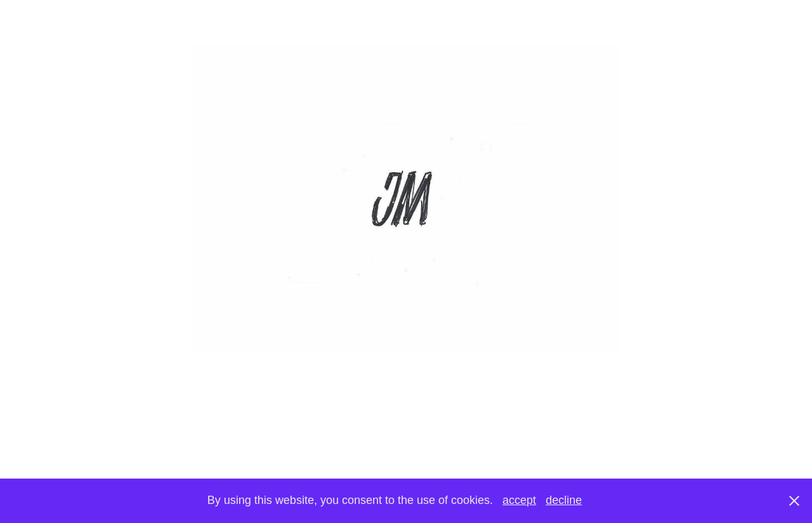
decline (564, 500)
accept (519, 500)
